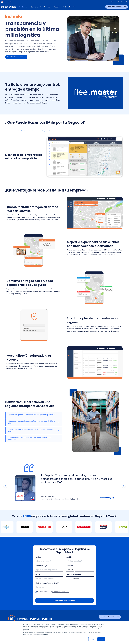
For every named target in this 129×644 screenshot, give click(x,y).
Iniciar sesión (115, 2)
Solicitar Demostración (16, 57)
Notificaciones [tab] (23, 131)
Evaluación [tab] (53, 131)
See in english (7, 2)
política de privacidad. (61, 592)
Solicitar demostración (117, 7)
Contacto (125, 2)
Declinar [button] (92, 639)
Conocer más (106, 498)
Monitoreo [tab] (11, 131)
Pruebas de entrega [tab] (39, 131)
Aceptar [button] (101, 639)
